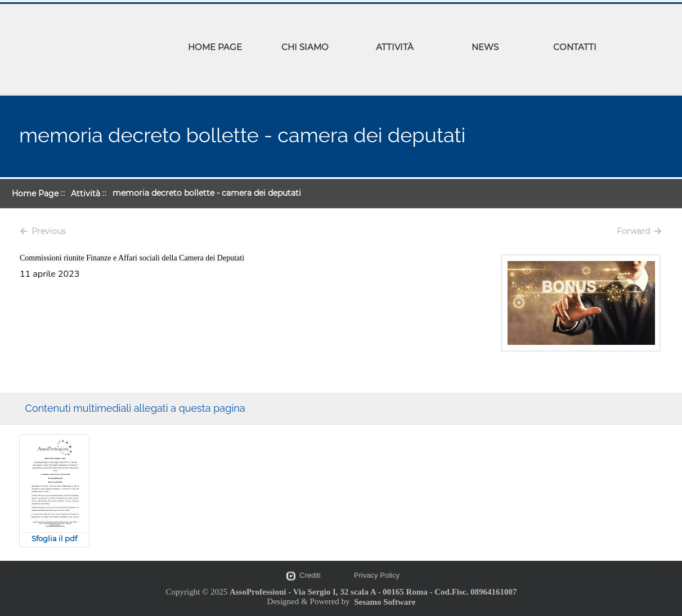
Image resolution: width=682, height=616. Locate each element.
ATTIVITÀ (395, 47)
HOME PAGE (215, 47)
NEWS (485, 47)
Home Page (35, 194)
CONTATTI (575, 47)
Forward (639, 231)
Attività (86, 194)
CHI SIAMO (305, 47)
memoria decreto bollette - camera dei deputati (207, 193)
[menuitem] (215, 49)
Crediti (310, 575)
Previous (43, 231)
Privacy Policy (377, 575)
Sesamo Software (385, 602)
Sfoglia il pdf (54, 538)
